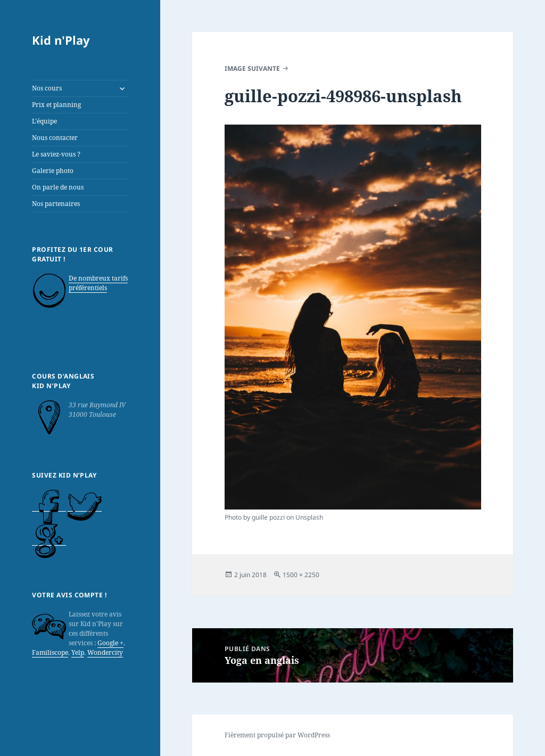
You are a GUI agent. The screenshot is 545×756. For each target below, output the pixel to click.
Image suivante (252, 68)
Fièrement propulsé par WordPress (277, 735)
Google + (110, 643)
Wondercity (105, 652)
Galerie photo (53, 171)
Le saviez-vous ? (56, 154)
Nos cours (47, 88)
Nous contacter (55, 138)
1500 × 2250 (301, 575)
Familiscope (50, 652)
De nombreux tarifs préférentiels (98, 283)
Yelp (78, 652)
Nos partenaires (56, 204)
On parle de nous (58, 187)
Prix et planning (56, 105)
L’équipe (44, 121)
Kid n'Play (61, 40)
